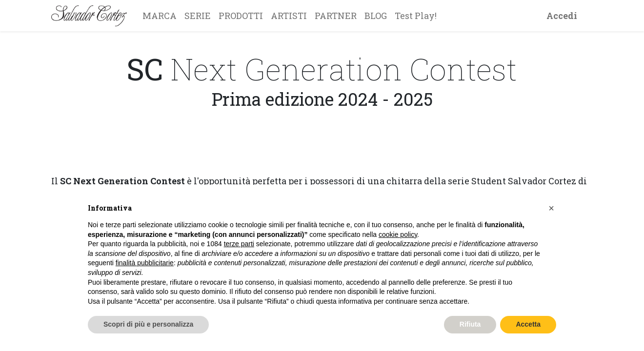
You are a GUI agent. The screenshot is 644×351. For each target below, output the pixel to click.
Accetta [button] (528, 324)
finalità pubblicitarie (145, 263)
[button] (551, 208)
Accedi (562, 16)
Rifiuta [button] (470, 324)
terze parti (239, 244)
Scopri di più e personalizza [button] (148, 324)
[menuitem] (160, 16)
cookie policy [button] (398, 234)
